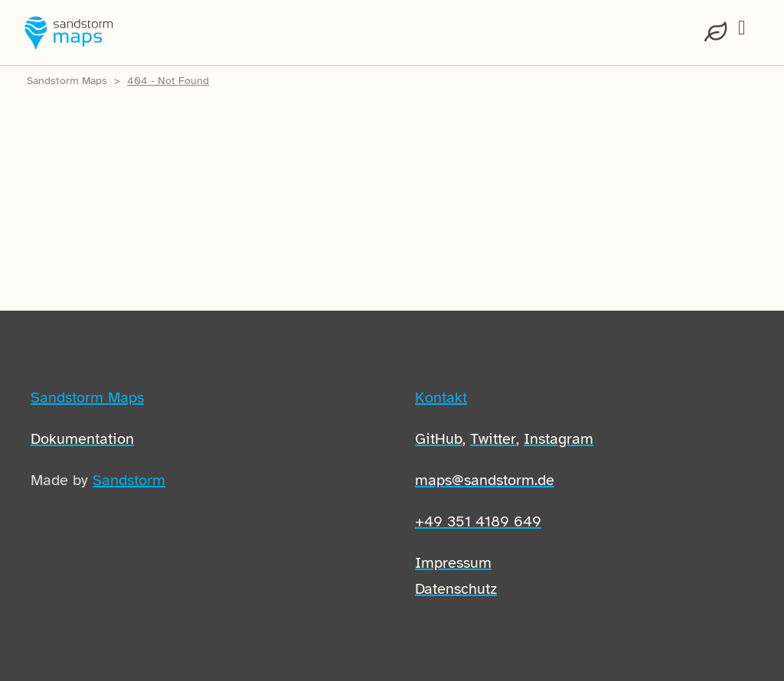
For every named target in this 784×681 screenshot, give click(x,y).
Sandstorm (129, 481)
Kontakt (441, 398)
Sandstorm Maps (67, 81)
